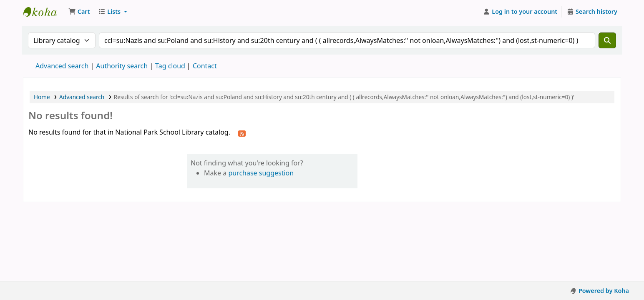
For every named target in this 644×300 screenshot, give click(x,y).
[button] (79, 12)
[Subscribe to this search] (242, 133)
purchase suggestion (261, 173)
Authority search (122, 66)
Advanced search (62, 66)
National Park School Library (44, 12)
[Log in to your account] (520, 12)
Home (42, 97)
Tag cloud (170, 66)
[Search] (607, 40)
